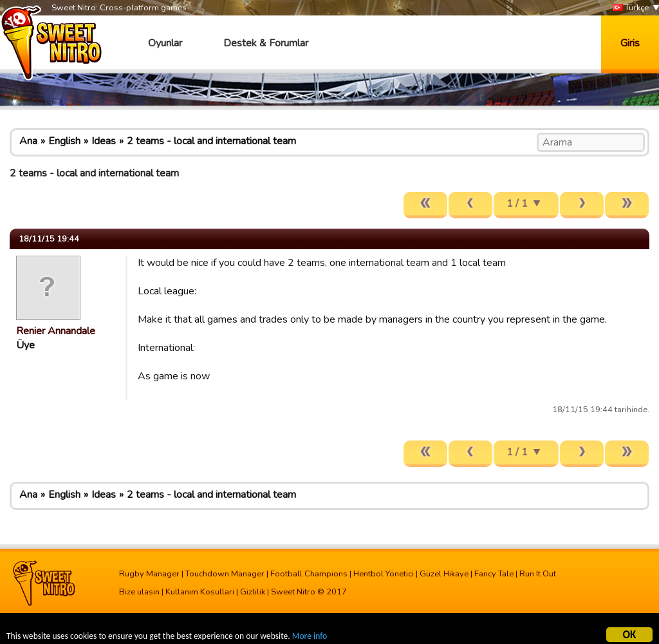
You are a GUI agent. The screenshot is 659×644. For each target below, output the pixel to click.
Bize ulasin (139, 592)
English (64, 141)
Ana (28, 141)
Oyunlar (165, 43)
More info (310, 638)
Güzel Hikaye (444, 574)
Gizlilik (253, 592)
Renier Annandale (56, 331)
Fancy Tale (494, 574)
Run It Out (538, 574)
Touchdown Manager (225, 574)
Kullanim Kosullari (200, 592)
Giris (630, 43)
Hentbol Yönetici (384, 574)
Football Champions (309, 574)
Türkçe (631, 8)
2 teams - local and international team (211, 141)
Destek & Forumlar (266, 43)
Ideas (104, 141)
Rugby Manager (149, 574)
